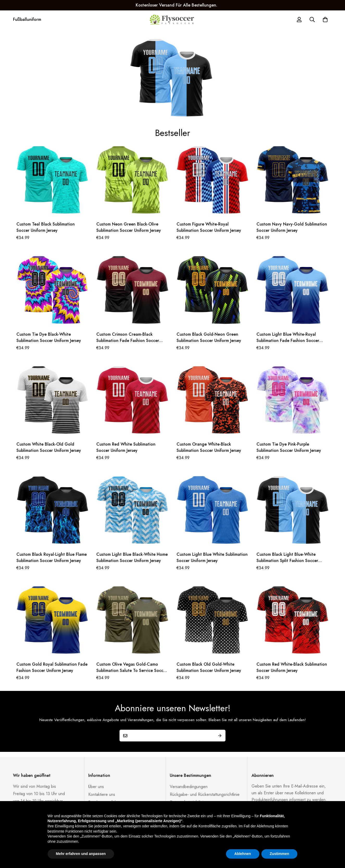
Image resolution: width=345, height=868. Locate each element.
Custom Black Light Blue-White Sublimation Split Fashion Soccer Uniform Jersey (287, 561)
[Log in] (299, 20)
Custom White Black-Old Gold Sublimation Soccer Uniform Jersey (49, 447)
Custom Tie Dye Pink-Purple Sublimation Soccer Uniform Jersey (289, 447)
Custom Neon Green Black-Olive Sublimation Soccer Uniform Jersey (129, 227)
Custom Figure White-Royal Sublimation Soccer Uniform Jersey (209, 227)
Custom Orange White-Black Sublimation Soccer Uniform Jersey (209, 447)
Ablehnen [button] (243, 854)
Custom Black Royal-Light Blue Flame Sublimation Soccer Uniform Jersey (52, 557)
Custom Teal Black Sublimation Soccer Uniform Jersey (46, 227)
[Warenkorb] (325, 20)
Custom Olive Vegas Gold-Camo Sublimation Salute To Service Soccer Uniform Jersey (132, 670)
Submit (220, 736)
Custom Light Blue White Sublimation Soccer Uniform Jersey (212, 557)
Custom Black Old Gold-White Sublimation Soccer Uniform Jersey (209, 667)
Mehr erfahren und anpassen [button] (81, 854)
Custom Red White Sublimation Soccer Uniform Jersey (126, 447)
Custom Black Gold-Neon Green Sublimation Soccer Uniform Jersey (209, 337)
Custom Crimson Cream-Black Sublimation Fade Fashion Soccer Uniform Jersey (128, 341)
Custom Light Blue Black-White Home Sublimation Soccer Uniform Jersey (132, 557)
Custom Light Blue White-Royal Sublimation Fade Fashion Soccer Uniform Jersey (288, 341)
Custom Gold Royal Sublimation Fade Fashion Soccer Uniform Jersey (52, 667)
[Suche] (312, 20)
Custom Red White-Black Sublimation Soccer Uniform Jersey (292, 667)
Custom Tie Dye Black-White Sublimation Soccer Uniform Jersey (49, 337)
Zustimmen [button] (280, 854)
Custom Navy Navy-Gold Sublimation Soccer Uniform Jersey (292, 227)
